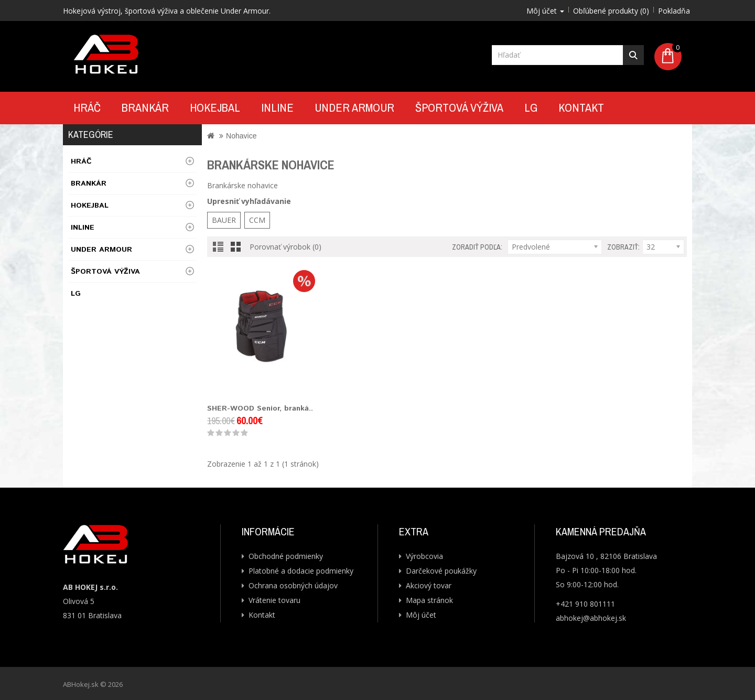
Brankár (145, 107)
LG (531, 107)
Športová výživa (459, 107)
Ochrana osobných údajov (293, 585)
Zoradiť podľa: (477, 247)
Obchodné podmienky (286, 556)
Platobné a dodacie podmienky (301, 571)
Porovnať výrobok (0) (285, 247)
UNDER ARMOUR (354, 107)
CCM (257, 220)
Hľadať (633, 55)
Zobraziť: (623, 247)
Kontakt (581, 107)
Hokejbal (215, 107)
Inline (277, 107)
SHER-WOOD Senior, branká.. (260, 408)
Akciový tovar (429, 585)
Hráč (87, 107)
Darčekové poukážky (441, 571)
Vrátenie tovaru (274, 600)
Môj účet (421, 615)
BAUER (224, 220)
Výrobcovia (424, 556)
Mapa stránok (429, 600)
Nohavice (241, 136)
